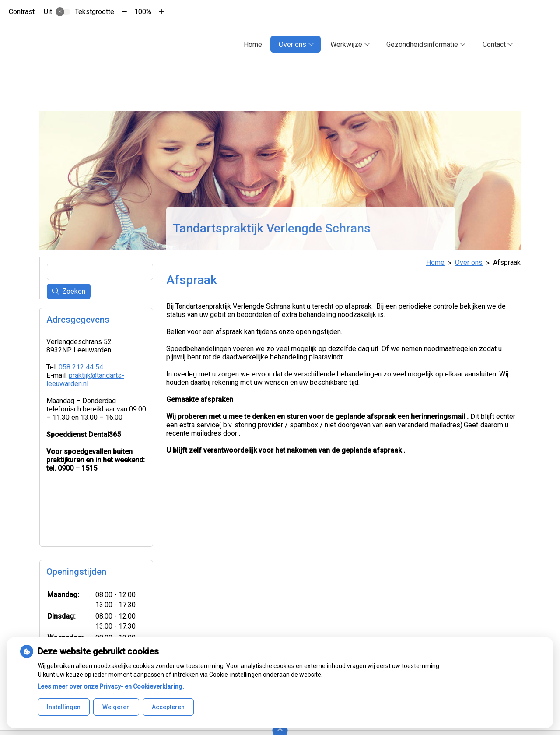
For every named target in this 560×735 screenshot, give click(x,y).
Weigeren (116, 707)
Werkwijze (346, 44)
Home (253, 44)
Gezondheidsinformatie (422, 44)
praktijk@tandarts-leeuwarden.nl (85, 380)
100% (143, 12)
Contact (494, 44)
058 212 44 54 (81, 367)
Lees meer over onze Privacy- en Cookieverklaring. (111, 686)
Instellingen (64, 707)
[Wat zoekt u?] (100, 272)
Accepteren (168, 707)
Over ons (292, 44)
